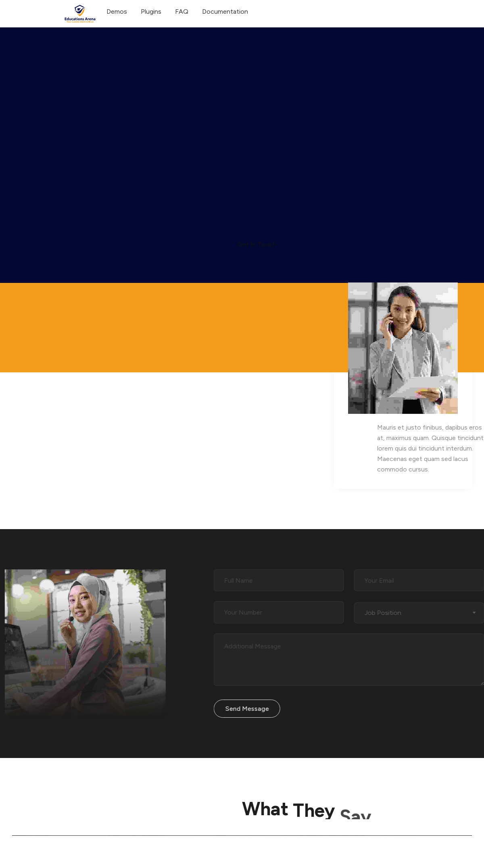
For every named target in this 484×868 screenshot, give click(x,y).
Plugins (151, 12)
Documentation (225, 12)
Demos (117, 12)
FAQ (182, 12)
